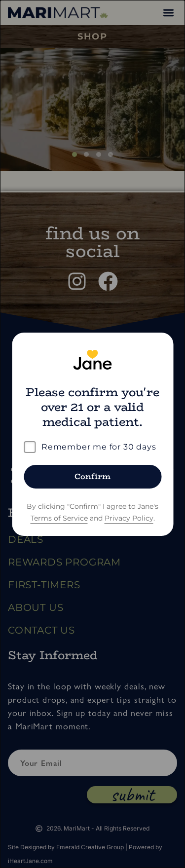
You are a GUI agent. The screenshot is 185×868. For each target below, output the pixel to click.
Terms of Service (59, 518)
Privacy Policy (129, 518)
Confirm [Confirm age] (92, 476)
